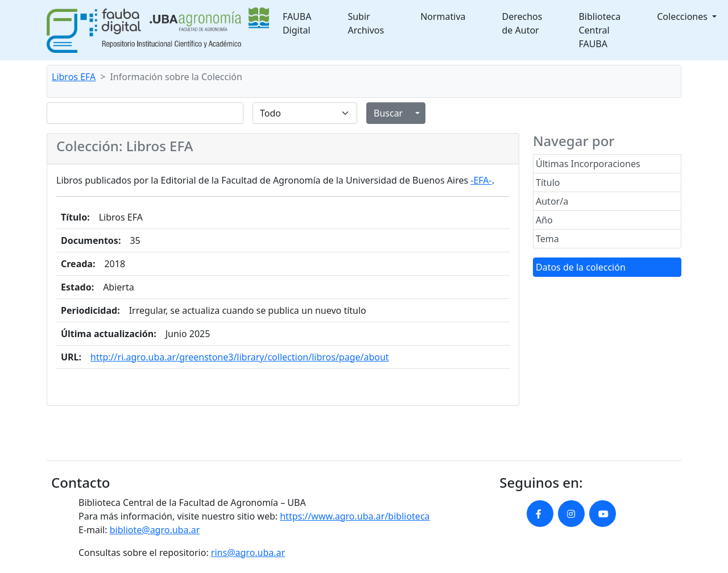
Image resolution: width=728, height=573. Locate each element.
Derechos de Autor (522, 23)
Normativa (443, 16)
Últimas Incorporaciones (588, 164)
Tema (547, 239)
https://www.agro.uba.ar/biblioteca (355, 516)
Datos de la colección (581, 267)
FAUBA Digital (297, 23)
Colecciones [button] (683, 16)
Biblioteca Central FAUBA (599, 30)
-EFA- (481, 180)
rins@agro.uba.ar (248, 553)
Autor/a (552, 201)
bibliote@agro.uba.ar (155, 530)
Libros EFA (74, 77)
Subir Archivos (366, 23)
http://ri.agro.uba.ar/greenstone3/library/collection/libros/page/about (240, 357)
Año (544, 220)
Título (548, 182)
